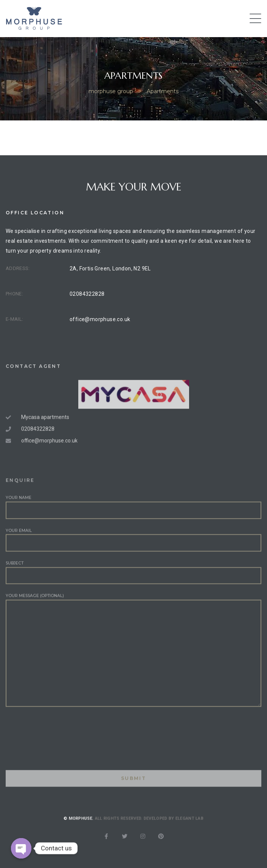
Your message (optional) (133, 671)
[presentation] (63, 769)
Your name (133, 528)
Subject (133, 594)
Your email (133, 561)
